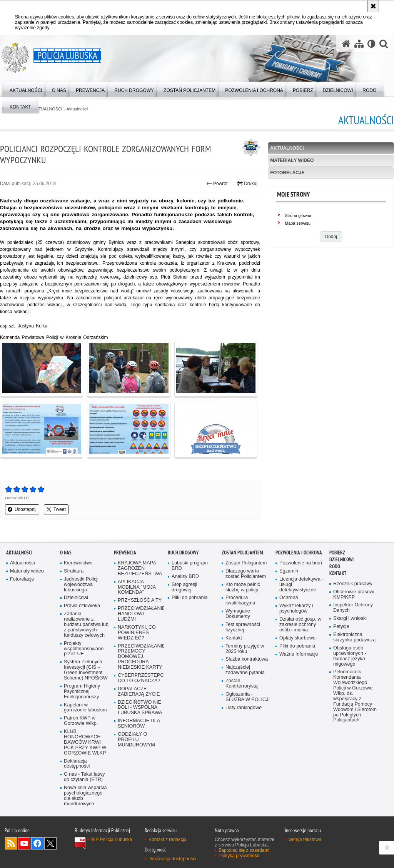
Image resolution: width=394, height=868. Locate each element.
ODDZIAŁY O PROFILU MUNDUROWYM (136, 740)
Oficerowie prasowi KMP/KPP (354, 595)
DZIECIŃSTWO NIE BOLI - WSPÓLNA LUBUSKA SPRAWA (140, 708)
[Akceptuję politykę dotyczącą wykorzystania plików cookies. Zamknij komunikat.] (373, 6)
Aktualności (77, 109)
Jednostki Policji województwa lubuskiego (81, 585)
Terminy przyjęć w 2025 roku (245, 649)
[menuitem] (26, 89)
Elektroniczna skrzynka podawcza (354, 637)
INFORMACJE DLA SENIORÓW (139, 724)
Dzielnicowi (76, 598)
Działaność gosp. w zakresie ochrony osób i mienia (300, 625)
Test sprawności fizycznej (243, 627)
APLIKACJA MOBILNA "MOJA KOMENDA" (137, 587)
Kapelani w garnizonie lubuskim (85, 708)
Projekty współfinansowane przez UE (84, 649)
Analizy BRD (185, 577)
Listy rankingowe (244, 708)
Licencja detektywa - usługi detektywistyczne (301, 585)
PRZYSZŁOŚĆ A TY (140, 600)
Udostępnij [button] (22, 509)
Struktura (74, 571)
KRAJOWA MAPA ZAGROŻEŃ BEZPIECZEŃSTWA (140, 568)
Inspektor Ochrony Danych (353, 608)
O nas (66, 553)
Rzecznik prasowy (353, 584)
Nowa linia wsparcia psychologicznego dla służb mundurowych (85, 796)
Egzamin (289, 571)
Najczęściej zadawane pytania (245, 670)
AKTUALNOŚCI (48, 109)
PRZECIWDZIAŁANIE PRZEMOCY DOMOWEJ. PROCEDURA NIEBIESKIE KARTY (140, 657)
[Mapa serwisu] (359, 44)
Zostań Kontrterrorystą (242, 684)
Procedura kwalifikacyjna (240, 600)
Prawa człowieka (82, 606)
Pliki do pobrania (189, 598)
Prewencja (125, 553)
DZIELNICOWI (341, 560)
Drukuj (247, 184)
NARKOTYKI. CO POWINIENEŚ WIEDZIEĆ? (137, 633)
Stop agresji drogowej (184, 587)
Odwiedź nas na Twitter (50, 843)
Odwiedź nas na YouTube (24, 843)
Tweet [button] (56, 509)
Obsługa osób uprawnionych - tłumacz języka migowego (350, 656)
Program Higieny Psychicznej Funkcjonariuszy (82, 692)
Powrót (217, 184)
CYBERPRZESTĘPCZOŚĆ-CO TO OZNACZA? (140, 678)
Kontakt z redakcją (168, 840)
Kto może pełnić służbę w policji (243, 587)
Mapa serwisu (298, 223)
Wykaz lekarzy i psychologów (296, 608)
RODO (335, 567)
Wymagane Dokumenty (238, 614)
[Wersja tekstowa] (371, 44)
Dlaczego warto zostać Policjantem (246, 574)
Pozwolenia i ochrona (299, 553)
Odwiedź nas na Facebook (37, 843)
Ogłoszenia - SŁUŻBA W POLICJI (248, 697)
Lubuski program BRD (190, 566)
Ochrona (289, 598)
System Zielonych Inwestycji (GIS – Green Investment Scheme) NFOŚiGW (86, 670)
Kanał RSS (11, 843)
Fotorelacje (287, 173)
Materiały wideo (292, 160)
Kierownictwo (78, 563)
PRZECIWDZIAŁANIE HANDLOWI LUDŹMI (140, 614)
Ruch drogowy (183, 553)
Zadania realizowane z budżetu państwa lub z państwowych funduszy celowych (86, 625)
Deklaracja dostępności (77, 764)
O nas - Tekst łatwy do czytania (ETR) (84, 777)
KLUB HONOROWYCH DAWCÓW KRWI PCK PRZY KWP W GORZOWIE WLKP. (85, 742)
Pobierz (337, 553)
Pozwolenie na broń (301, 563)
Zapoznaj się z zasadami (244, 850)
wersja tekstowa (305, 840)
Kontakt (234, 638)
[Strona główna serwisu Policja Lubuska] (346, 44)
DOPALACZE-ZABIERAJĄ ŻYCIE (139, 692)
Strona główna (298, 215)
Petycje (341, 627)
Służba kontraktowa (247, 659)
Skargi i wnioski (350, 618)
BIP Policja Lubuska (112, 840)
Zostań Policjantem (242, 553)
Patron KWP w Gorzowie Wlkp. (81, 721)
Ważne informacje (299, 654)
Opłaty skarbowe (297, 638)
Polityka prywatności (240, 856)
